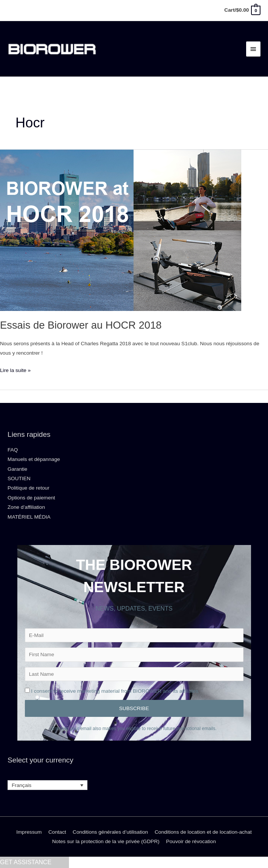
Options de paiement (31, 498)
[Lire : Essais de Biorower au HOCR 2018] (121, 230)
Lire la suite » (15, 369)
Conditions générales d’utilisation (110, 832)
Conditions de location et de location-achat (203, 832)
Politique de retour (28, 488)
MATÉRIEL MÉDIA (29, 517)
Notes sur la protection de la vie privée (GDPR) (106, 841)
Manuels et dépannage (34, 459)
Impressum (29, 832)
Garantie (17, 469)
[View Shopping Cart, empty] (242, 10)
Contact (57, 832)
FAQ (13, 450)
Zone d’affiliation (26, 507)
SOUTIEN (19, 478)
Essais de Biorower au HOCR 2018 (81, 325)
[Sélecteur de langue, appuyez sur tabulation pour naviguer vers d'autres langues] (47, 785)
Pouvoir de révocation (191, 841)
